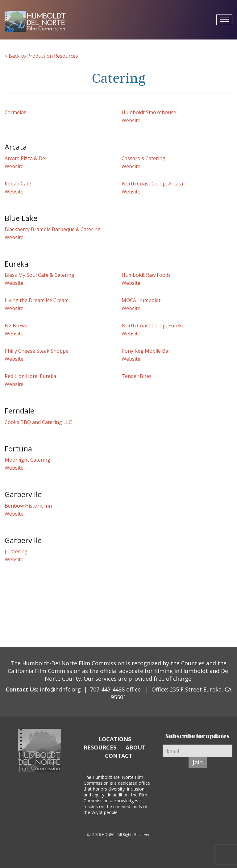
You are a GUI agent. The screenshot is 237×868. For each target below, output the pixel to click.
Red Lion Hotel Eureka (30, 376)
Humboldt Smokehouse (149, 112)
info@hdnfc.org (60, 689)
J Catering (16, 551)
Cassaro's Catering (143, 158)
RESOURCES (100, 747)
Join (198, 762)
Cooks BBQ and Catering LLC (38, 422)
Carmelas (15, 112)
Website (131, 120)
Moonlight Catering (27, 460)
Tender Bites (137, 376)
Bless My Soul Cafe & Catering (39, 275)
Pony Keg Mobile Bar (146, 351)
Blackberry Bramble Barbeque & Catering (53, 229)
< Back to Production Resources (41, 56)
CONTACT (119, 756)
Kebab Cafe (18, 184)
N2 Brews (16, 326)
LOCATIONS (115, 739)
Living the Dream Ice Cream (37, 300)
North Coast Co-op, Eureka (153, 326)
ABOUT (136, 747)
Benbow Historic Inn (28, 506)
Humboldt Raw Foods (146, 275)
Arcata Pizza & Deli (26, 158)
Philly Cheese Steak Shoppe (37, 351)
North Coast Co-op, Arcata (152, 184)
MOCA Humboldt (141, 300)
